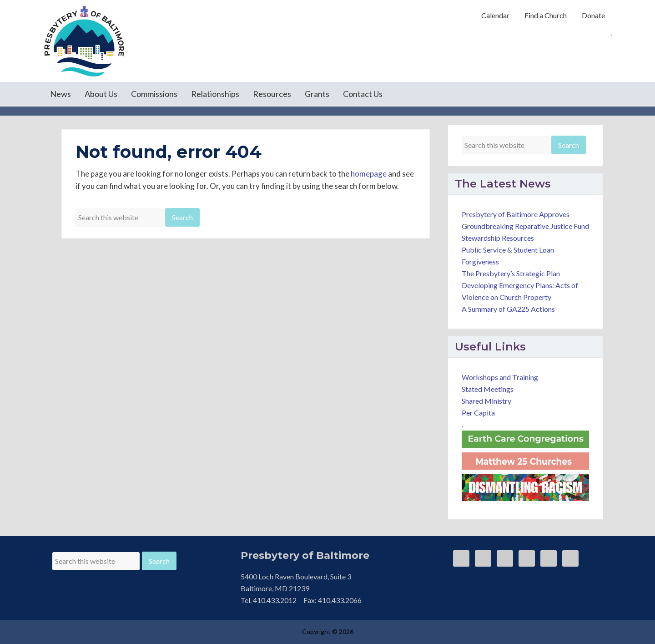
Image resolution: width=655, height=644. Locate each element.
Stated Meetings (488, 389)
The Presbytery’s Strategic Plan (511, 273)
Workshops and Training (500, 377)
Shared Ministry (486, 401)
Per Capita (478, 413)
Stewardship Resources (498, 238)
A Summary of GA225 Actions (508, 309)
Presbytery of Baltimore (84, 41)
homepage (369, 174)
